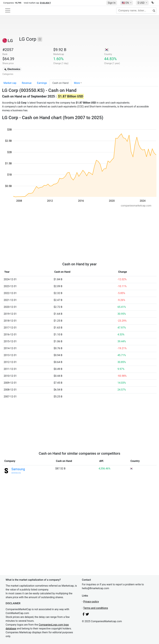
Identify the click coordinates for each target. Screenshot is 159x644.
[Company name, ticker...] (136, 11)
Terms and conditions (96, 608)
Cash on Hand (60, 83)
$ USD (141, 3)
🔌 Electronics (12, 69)
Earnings (42, 83)
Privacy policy (91, 602)
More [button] (77, 83)
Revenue (27, 83)
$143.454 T (45, 3)
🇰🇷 (107, 50)
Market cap (10, 83)
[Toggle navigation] (8, 10)
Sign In (112, 3)
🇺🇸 (126, 3)
